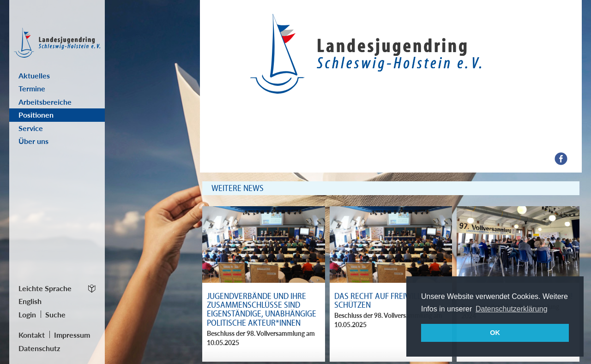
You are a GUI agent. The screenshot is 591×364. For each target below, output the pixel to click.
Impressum (72, 335)
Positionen (36, 115)
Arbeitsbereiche (45, 102)
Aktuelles (34, 75)
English (30, 301)
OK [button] (495, 333)
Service (31, 128)
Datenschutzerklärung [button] (512, 309)
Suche (55, 314)
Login (27, 314)
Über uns (33, 141)
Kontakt (32, 335)
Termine (32, 88)
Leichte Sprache (45, 288)
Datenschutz (39, 348)
